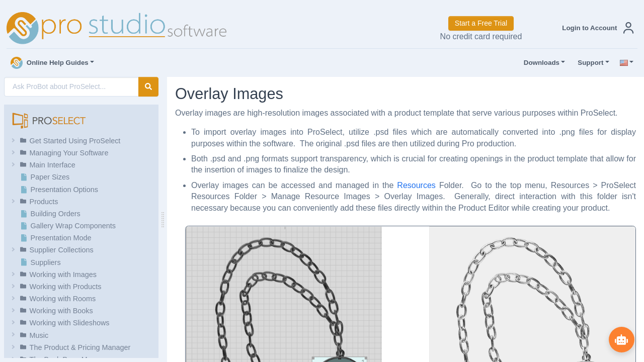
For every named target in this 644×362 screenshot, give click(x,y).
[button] (596, 28)
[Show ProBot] (621, 339)
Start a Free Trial (481, 23)
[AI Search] (71, 87)
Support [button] (588, 63)
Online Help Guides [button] (50, 63)
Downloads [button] (539, 63)
